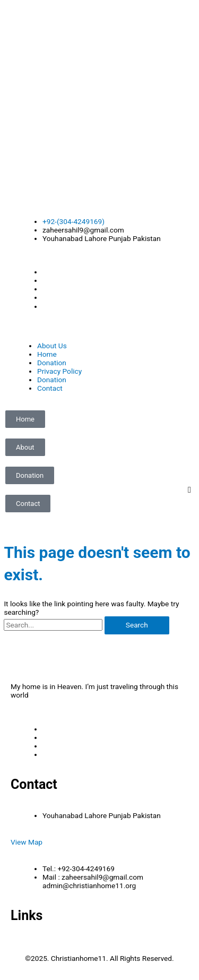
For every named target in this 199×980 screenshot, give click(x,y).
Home (47, 354)
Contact (50, 388)
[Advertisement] (99, 100)
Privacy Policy (59, 371)
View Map (27, 842)
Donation (52, 363)
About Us (52, 346)
